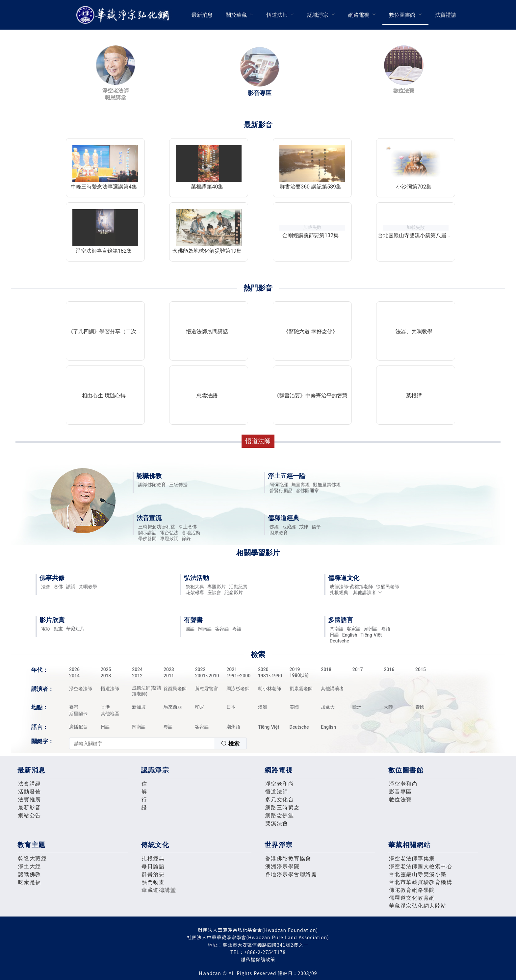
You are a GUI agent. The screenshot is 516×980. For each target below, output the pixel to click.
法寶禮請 (446, 15)
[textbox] (142, 743)
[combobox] (158, 743)
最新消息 (202, 15)
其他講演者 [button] (368, 592)
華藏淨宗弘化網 (124, 15)
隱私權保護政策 (258, 959)
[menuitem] (202, 15)
